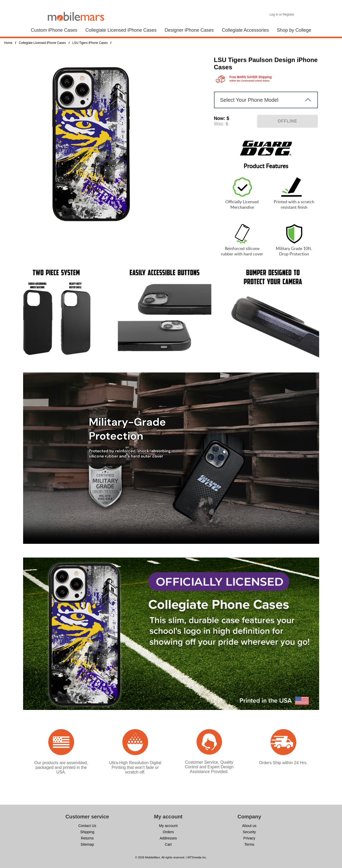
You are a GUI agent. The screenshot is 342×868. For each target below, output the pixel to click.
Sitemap (87, 844)
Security (249, 832)
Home (8, 43)
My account (168, 826)
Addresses (168, 838)
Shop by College (294, 30)
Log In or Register (282, 15)
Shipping (87, 832)
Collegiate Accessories (245, 30)
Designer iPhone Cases (189, 30)
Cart (168, 844)
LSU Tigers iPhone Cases (90, 43)
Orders (168, 832)
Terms (249, 844)
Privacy (249, 838)
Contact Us (87, 826)
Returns (87, 838)
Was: (219, 124)
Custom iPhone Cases (54, 30)
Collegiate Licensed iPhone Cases (121, 30)
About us (249, 826)
